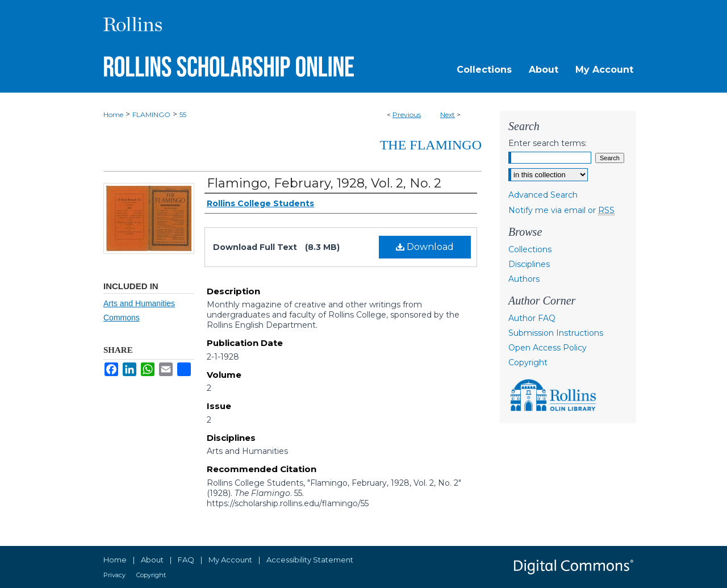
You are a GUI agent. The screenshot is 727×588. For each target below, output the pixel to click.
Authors (524, 279)
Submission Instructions (556, 333)
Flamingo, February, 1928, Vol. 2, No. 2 (324, 183)
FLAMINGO (151, 114)
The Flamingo (431, 145)
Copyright (528, 362)
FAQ (186, 560)
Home (113, 114)
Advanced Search (543, 195)
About (152, 560)
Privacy (114, 575)
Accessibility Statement (310, 560)
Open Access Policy (548, 348)
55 (183, 114)
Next (448, 114)
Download (425, 247)
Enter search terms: (548, 143)
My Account (230, 560)
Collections (530, 249)
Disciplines (529, 264)
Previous (407, 114)
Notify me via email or (561, 210)
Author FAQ (532, 318)
